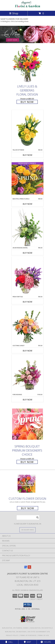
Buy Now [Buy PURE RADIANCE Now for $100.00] (27, 400)
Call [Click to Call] (9, 642)
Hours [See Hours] (46, 642)
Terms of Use (43, 635)
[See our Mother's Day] (27, 34)
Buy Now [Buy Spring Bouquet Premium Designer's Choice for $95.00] (27, 462)
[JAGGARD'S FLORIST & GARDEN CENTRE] (27, 8)
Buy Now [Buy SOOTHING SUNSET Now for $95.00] (27, 351)
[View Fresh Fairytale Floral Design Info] (27, 276)
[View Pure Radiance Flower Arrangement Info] (27, 374)
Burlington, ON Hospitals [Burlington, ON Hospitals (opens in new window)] (42, 628)
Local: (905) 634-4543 (27, 585)
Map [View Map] (27, 642)
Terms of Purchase (28, 635)
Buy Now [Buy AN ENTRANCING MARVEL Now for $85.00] (27, 253)
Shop (14, 13)
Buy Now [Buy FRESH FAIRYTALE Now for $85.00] (27, 302)
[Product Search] (28, 517)
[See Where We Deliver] (27, 530)
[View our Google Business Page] (26, 568)
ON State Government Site (39, 632)
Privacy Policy (12, 635)
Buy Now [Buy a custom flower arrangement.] (28, 508)
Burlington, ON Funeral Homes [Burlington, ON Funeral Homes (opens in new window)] (15, 628)
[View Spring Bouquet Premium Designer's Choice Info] (27, 424)
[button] (28, 605)
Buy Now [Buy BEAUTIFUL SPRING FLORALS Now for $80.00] (27, 204)
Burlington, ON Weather (16, 632)
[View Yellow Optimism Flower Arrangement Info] (27, 130)
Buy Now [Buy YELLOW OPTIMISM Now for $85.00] (27, 155)
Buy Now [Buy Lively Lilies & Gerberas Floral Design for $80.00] (27, 102)
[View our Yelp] (29, 568)
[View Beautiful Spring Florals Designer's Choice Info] (27, 178)
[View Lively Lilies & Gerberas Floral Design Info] (27, 64)
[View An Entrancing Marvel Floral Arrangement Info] (27, 227)
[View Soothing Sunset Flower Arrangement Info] (27, 325)
